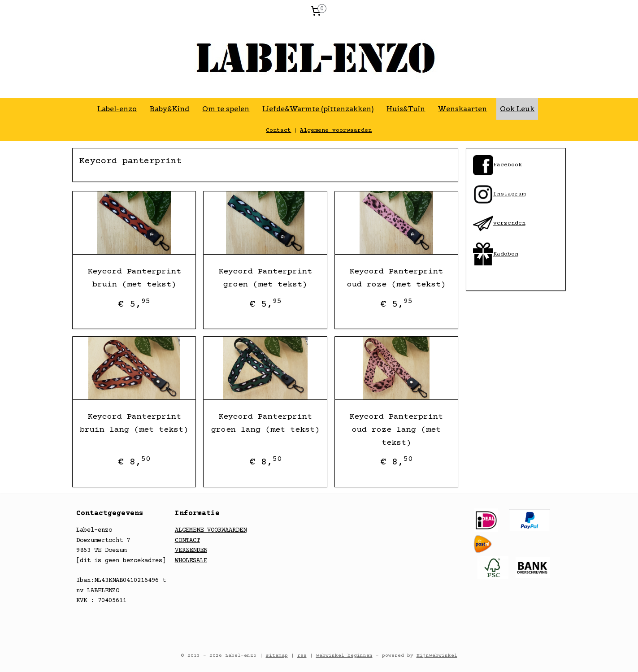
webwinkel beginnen (344, 656)
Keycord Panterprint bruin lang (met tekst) (135, 423)
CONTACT (187, 541)
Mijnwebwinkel (437, 656)
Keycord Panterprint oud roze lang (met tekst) (397, 430)
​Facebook (508, 165)
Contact (278, 130)
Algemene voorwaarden (336, 130)
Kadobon (506, 254)
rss (302, 656)
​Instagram (499, 194)
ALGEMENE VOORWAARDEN (211, 530)
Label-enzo (117, 108)
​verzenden (499, 223)
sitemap (277, 656)
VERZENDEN (191, 551)
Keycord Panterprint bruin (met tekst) (134, 278)
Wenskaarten (462, 108)
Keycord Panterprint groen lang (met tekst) (265, 423)
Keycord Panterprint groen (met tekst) (265, 278)
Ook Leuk (517, 108)
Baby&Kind (169, 108)
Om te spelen (226, 108)
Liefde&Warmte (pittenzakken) (318, 108)
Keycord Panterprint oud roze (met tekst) (396, 278)
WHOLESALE (191, 561)
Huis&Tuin (406, 108)
